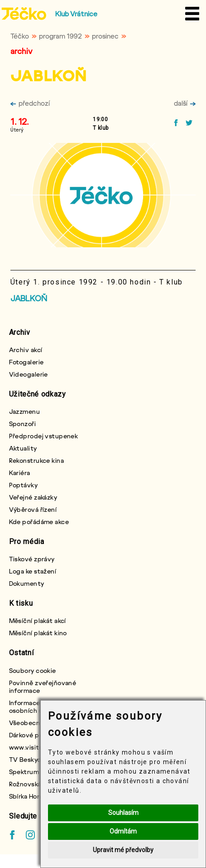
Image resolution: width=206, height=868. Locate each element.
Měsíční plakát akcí (38, 620)
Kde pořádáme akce (39, 522)
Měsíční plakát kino (38, 633)
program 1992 (60, 36)
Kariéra (20, 473)
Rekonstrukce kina (36, 460)
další (185, 103)
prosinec (105, 36)
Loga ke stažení (33, 571)
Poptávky (24, 485)
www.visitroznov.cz (39, 747)
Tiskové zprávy (32, 559)
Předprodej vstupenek (44, 436)
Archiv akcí (26, 350)
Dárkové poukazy (35, 735)
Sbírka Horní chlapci (39, 796)
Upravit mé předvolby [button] (123, 850)
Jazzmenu (25, 411)
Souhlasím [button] (123, 813)
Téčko (20, 36)
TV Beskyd (25, 759)
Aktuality (23, 448)
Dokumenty (27, 583)
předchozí (30, 103)
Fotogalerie (26, 362)
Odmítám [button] (123, 831)
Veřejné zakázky (33, 497)
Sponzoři (23, 424)
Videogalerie (29, 374)
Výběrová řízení (33, 509)
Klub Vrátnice (76, 14)
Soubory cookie (33, 670)
